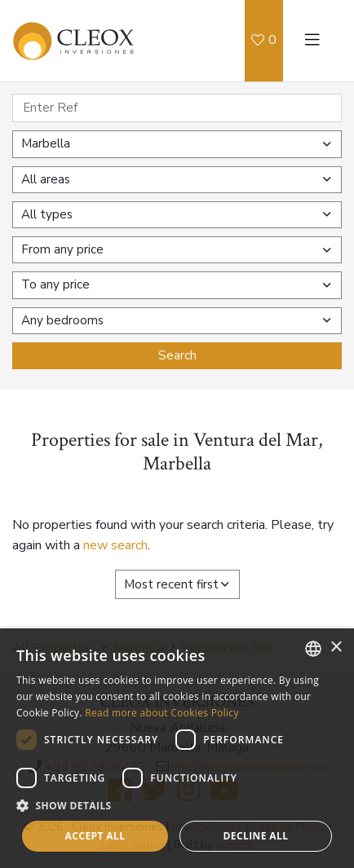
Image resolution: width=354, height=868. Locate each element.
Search (177, 355)
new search (115, 545)
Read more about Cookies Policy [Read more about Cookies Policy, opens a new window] (162, 713)
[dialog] (177, 748)
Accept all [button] (95, 836)
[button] (177, 805)
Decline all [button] (256, 836)
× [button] (336, 648)
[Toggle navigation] (312, 41)
